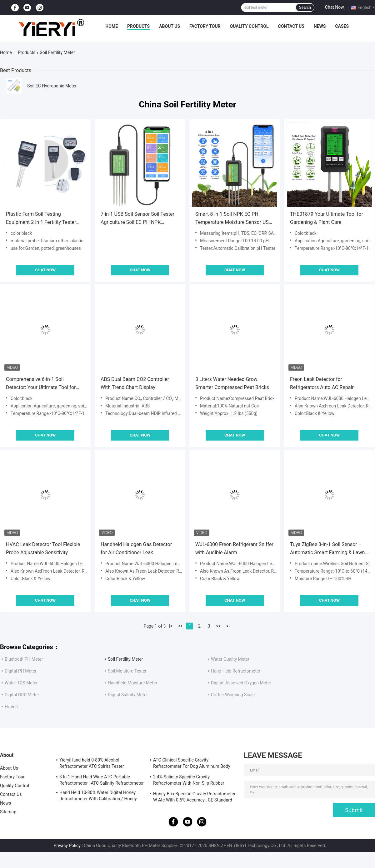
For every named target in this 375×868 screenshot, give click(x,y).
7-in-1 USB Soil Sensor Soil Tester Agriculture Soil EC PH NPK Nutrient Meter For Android (137, 219)
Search (305, 7)
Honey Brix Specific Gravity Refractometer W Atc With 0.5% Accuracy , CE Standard (194, 797)
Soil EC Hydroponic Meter (52, 86)
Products (138, 26)
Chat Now (335, 7)
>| (228, 626)
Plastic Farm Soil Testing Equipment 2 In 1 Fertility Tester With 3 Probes (41, 219)
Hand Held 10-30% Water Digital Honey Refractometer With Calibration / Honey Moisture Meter (98, 796)
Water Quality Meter (230, 659)
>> (218, 626)
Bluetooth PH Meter (24, 659)
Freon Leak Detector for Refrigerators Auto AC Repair (322, 383)
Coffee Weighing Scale (233, 695)
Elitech (11, 707)
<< (180, 626)
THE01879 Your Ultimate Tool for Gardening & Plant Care (327, 218)
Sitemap (8, 812)
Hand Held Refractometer (236, 671)
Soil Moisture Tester (127, 671)
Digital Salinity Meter (128, 695)
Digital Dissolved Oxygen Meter (241, 683)
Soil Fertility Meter (125, 659)
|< (171, 626)
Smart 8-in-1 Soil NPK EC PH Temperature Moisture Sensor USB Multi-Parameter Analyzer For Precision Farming (234, 219)
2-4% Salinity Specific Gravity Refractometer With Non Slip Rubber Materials (189, 781)
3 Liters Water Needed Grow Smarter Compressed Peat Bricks (232, 383)
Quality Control (249, 26)
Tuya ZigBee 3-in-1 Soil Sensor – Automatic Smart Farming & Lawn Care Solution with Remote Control (328, 549)
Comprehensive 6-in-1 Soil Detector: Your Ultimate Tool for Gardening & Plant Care (41, 384)
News (320, 26)
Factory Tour (205, 26)
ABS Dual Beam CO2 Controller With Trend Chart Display (135, 383)
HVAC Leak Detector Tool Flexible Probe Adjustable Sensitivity (43, 548)
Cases (342, 26)
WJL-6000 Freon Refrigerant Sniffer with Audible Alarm (234, 548)
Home (112, 26)
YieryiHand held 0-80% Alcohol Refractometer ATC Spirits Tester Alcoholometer (92, 764)
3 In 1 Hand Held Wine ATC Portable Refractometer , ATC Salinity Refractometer (102, 780)
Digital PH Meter (21, 671)
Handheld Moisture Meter (132, 683)
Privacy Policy (67, 846)
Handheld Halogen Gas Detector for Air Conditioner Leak (136, 548)
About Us (170, 26)
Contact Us (291, 26)
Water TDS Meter (21, 683)
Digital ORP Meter (22, 695)
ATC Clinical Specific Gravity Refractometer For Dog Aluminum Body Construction (192, 764)
